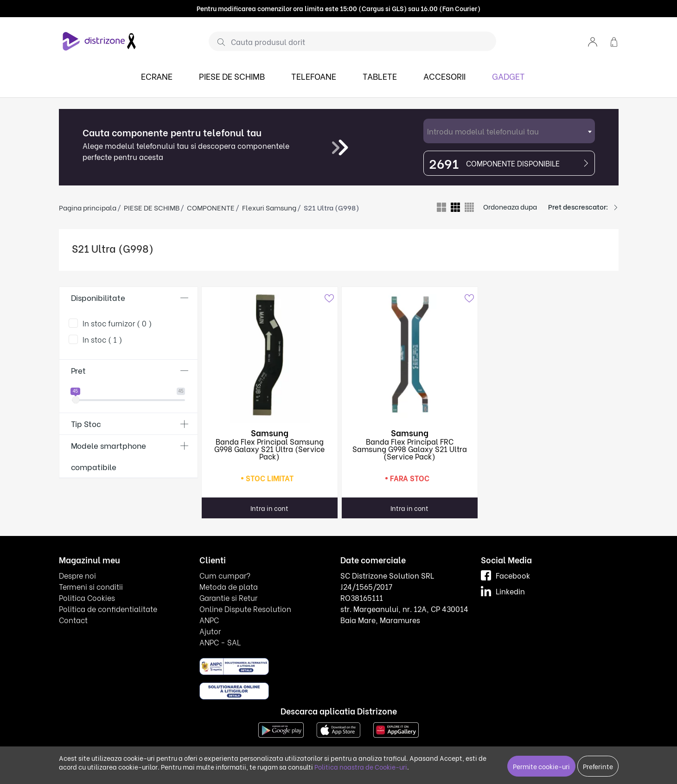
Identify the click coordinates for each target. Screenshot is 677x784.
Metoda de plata (229, 586)
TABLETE (380, 76)
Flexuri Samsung (269, 207)
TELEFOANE (314, 76)
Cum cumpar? (225, 575)
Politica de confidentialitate (108, 609)
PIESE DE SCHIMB (232, 76)
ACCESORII (444, 76)
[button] (593, 41)
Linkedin (503, 591)
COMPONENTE (211, 207)
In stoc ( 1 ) (102, 339)
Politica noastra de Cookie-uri (361, 767)
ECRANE (157, 76)
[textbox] (509, 131)
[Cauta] (218, 42)
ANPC (209, 620)
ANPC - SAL (220, 642)
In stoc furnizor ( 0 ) (117, 323)
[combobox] (509, 131)
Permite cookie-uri (541, 766)
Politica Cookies (87, 597)
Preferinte (598, 766)
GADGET (508, 76)
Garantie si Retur (228, 597)
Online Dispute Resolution (245, 609)
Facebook (505, 575)
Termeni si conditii (91, 586)
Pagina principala (88, 207)
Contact (73, 620)
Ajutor (210, 631)
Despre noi (77, 575)
